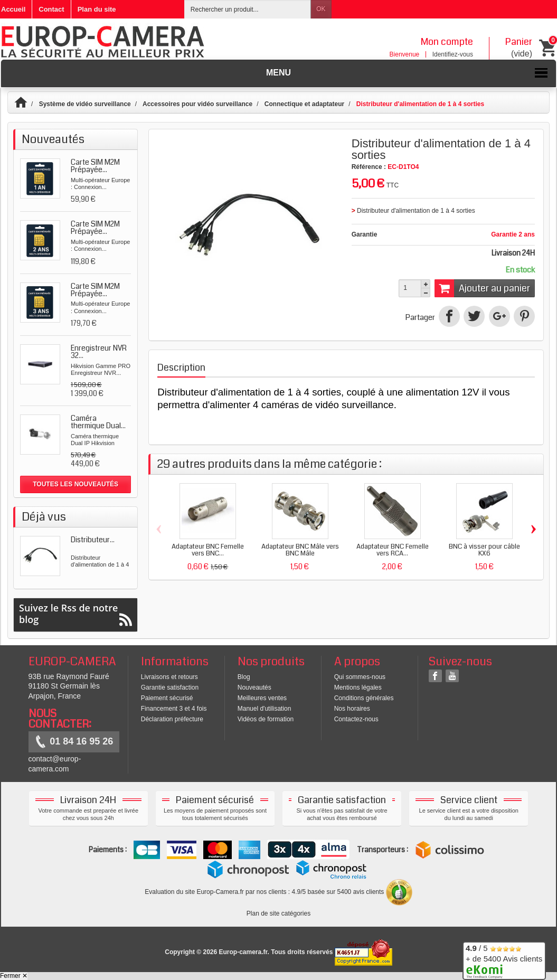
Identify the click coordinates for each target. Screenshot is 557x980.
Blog (244, 677)
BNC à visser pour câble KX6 (484, 550)
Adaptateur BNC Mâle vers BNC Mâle (300, 550)
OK (321, 9)
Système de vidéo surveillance (85, 104)
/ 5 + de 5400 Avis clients (504, 959)
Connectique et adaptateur (304, 104)
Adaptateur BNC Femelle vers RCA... (393, 550)
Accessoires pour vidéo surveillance (197, 104)
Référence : (369, 167)
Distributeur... (93, 540)
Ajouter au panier (482, 288)
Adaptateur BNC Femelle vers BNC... (208, 550)
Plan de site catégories (278, 913)
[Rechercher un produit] (248, 9)
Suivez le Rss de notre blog (75, 614)
